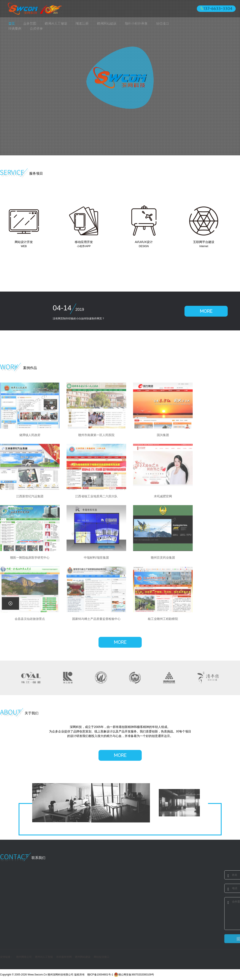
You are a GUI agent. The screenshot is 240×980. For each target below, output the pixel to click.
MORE (206, 311)
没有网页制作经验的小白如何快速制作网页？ (79, 319)
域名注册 (82, 24)
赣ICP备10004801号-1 (100, 975)
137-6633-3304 (218, 9)
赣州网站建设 (107, 24)
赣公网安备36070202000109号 (134, 975)
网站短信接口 (102, 957)
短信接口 (162, 24)
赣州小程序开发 (136, 24)
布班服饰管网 (64, 957)
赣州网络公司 (24, 957)
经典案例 (15, 28)
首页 (12, 24)
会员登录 (36, 28)
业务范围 (30, 24)
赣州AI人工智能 (56, 24)
